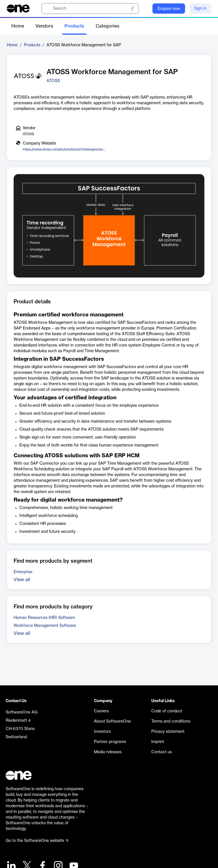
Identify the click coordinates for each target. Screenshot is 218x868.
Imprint (158, 742)
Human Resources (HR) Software (44, 618)
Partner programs (110, 742)
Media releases (108, 752)
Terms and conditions (171, 721)
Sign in (200, 9)
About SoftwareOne (112, 721)
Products (74, 26)
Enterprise (23, 572)
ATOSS (53, 81)
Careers (101, 711)
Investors (102, 732)
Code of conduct (167, 711)
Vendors (44, 26)
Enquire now (169, 9)
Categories (107, 26)
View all (22, 580)
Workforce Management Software (45, 626)
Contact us (162, 752)
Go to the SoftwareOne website (37, 841)
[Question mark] (144, 9)
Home (18, 26)
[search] (90, 9)
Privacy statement (168, 732)
